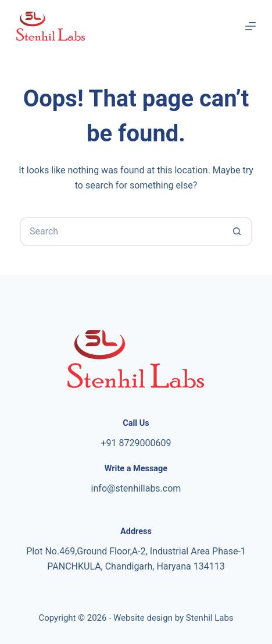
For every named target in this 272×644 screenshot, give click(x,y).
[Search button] (238, 232)
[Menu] (250, 26)
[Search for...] (121, 232)
